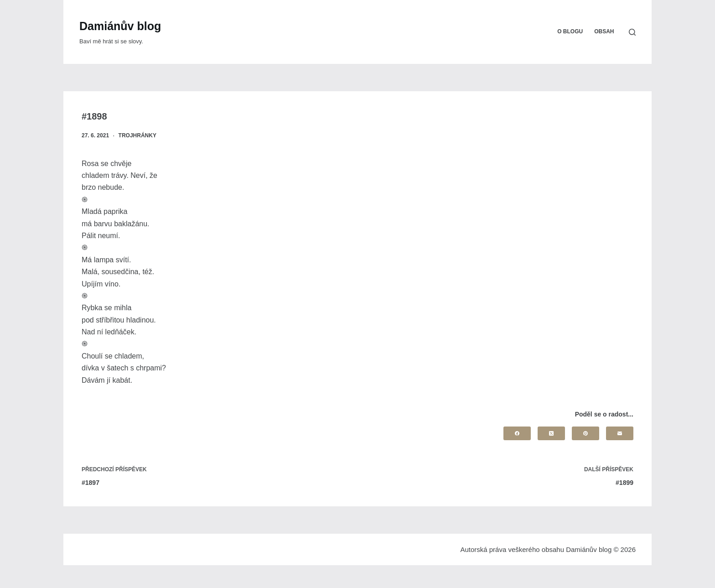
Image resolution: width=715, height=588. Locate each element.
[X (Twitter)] (551, 433)
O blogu (570, 31)
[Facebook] (517, 433)
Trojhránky (137, 135)
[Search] (632, 32)
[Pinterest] (585, 433)
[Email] (620, 433)
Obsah (604, 31)
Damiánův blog (120, 26)
